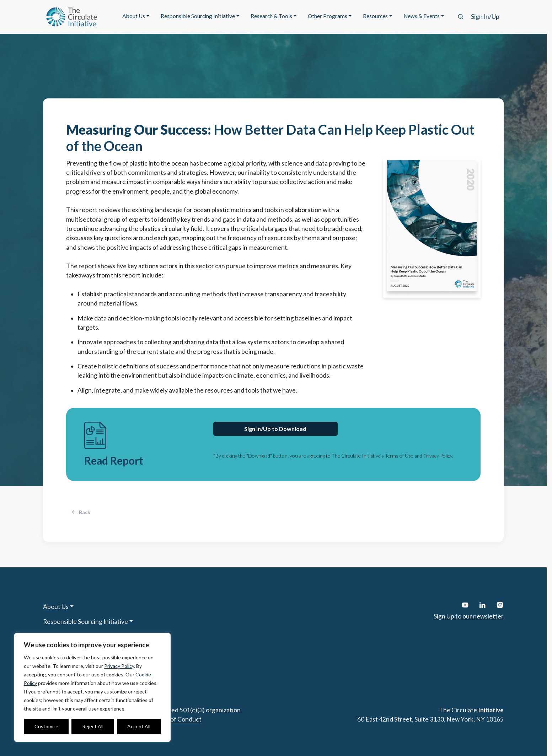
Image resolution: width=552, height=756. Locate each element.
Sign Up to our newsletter (469, 616)
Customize (46, 726)
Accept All (139, 726)
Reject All (93, 726)
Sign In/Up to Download (275, 429)
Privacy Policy (119, 666)
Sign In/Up (485, 17)
